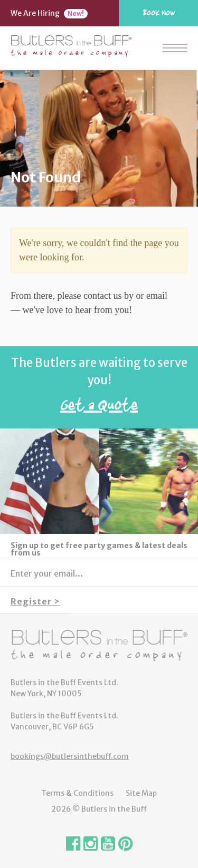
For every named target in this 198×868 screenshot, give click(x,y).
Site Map (141, 793)
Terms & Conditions (77, 793)
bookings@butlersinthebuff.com (70, 756)
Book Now (159, 13)
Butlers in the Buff (99, 646)
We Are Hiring (49, 13)
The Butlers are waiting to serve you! (99, 388)
